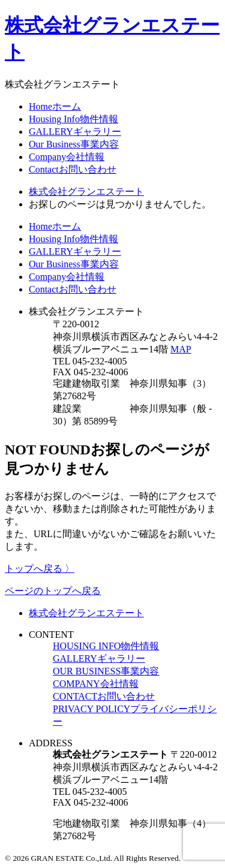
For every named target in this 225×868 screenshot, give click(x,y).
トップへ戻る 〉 (40, 569)
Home (55, 106)
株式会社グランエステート (86, 613)
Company (67, 157)
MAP (181, 349)
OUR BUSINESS (106, 671)
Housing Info (73, 119)
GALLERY (75, 132)
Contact (73, 169)
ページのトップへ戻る (53, 591)
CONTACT (104, 696)
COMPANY (96, 684)
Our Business (74, 144)
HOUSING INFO (106, 646)
